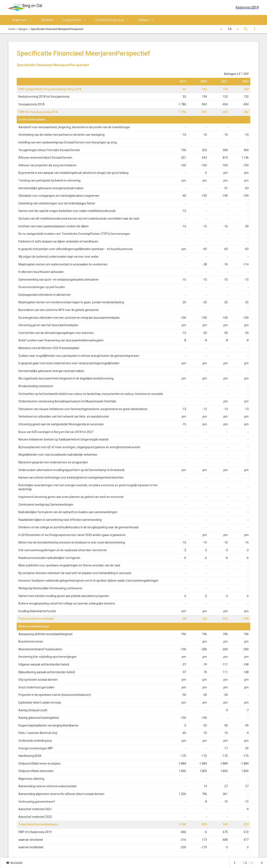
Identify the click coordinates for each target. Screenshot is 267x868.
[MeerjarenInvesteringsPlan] (221, 29)
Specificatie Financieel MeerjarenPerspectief (57, 29)
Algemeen (20, 20)
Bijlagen (144, 20)
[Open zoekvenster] (246, 29)
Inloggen (14, 863)
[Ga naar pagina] (229, 29)
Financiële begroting (110, 20)
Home (12, 29)
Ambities (48, 20)
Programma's (72, 20)
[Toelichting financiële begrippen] (238, 29)
